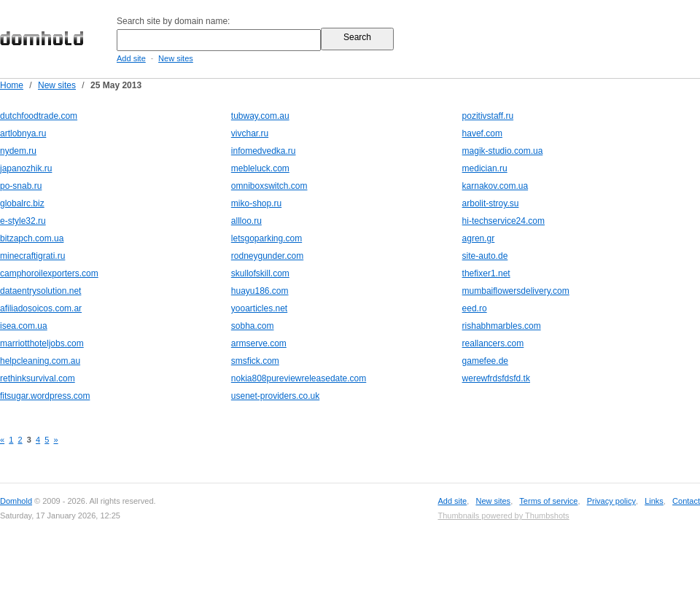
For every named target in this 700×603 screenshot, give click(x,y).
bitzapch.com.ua (32, 238)
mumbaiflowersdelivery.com (516, 291)
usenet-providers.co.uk (275, 396)
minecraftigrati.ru (32, 256)
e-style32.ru (23, 221)
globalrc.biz (22, 203)
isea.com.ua (24, 326)
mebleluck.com (260, 168)
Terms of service (548, 501)
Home (12, 85)
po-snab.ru (21, 186)
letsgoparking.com (267, 238)
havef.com (482, 133)
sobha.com (253, 326)
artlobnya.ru (23, 133)
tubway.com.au (260, 116)
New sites (176, 58)
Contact (686, 501)
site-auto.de (485, 256)
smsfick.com (255, 361)
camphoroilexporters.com (49, 273)
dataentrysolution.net (40, 291)
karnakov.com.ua (495, 186)
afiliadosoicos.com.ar (41, 308)
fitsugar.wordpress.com (45, 396)
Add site (131, 58)
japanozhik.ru (26, 168)
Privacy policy (611, 501)
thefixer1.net (486, 273)
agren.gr (479, 238)
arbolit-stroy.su (491, 203)
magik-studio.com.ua (503, 151)
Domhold (16, 501)
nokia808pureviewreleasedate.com (299, 378)
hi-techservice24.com (503, 221)
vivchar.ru (250, 133)
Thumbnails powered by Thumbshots (503, 516)
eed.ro (475, 308)
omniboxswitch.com (269, 186)
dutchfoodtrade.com (39, 116)
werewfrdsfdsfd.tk (496, 378)
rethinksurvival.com (38, 378)
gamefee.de (485, 361)
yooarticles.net (259, 308)
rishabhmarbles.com (502, 326)
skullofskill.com (260, 273)
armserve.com (259, 343)
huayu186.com (260, 291)
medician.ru (485, 168)
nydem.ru (18, 151)
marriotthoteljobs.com (42, 343)
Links (654, 501)
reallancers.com (493, 343)
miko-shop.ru (256, 203)
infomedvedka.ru (264, 151)
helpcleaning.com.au (40, 361)
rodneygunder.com (267, 256)
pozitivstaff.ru (488, 116)
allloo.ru (246, 221)
